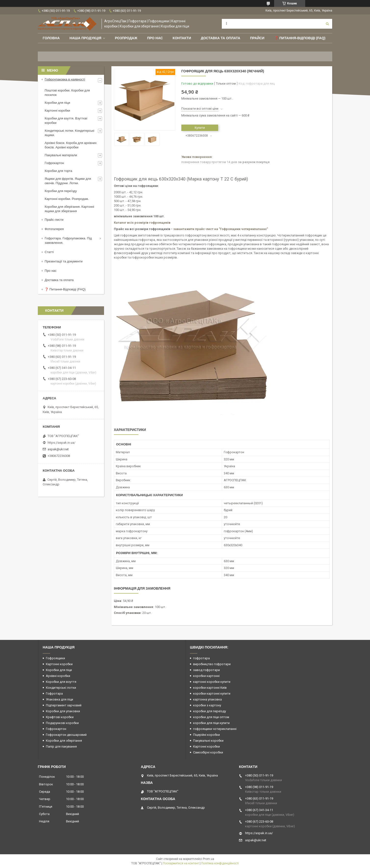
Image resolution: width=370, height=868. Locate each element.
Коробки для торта (58, 171)
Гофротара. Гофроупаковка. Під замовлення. (68, 240)
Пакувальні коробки (208, 741)
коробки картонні (206, 676)
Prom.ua (209, 859)
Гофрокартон (54, 163)
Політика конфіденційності (220, 863)
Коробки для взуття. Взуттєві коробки (66, 121)
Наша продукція (85, 38)
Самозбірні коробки (208, 752)
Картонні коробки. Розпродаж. (67, 199)
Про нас (155, 38)
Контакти (182, 38)
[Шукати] (327, 24)
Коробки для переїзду (61, 191)
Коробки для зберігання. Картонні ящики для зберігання (69, 209)
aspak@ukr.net (58, 449)
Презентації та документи (64, 261)
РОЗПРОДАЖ (126, 38)
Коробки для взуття (61, 682)
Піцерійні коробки (206, 735)
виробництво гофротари (212, 664)
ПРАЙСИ (257, 38)
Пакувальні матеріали (61, 155)
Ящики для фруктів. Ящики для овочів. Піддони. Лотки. (68, 181)
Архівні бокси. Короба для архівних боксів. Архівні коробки (71, 145)
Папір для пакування (61, 746)
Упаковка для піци (59, 699)
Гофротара (54, 693)
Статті (49, 252)
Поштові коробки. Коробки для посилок (67, 93)
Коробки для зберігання (64, 741)
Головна (51, 38)
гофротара (201, 658)
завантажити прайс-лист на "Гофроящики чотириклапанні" (221, 229)
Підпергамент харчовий (64, 705)
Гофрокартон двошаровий (66, 735)
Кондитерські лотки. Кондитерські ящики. (69, 133)
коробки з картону (207, 705)
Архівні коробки (58, 676)
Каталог (120, 223)
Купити (200, 128)
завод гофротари (206, 670)
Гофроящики (55, 658)
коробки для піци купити (211, 723)
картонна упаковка (207, 699)
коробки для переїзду (210, 711)
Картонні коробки (57, 110)
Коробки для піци (57, 103)
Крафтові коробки (60, 717)
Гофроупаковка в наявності (65, 79)
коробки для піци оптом (211, 717)
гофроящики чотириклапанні (215, 729)
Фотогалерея (54, 229)
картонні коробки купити (212, 682)
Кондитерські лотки (61, 688)
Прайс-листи (54, 220)
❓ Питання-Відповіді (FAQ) (300, 38)
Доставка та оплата (220, 38)
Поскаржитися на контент (181, 863)
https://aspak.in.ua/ (61, 443)
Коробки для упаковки (63, 711)
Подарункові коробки (62, 723)
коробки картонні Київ (210, 688)
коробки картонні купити (212, 693)
